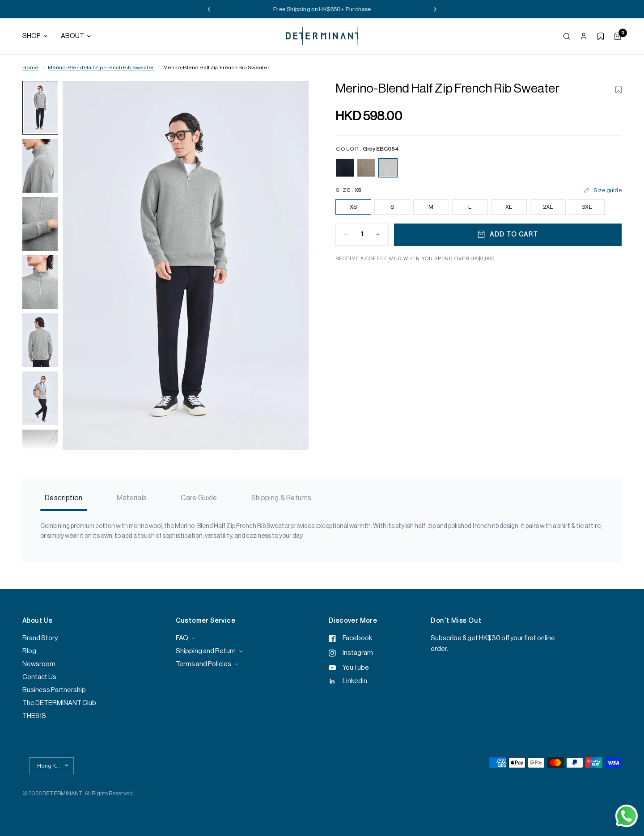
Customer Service (205, 621)
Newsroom (39, 664)
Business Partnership (54, 690)
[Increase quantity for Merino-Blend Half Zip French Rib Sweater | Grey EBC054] (378, 234)
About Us (37, 621)
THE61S (34, 716)
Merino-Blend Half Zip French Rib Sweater (101, 68)
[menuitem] (38, 36)
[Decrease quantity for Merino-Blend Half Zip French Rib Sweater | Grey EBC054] (346, 234)
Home (30, 68)
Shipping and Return (206, 651)
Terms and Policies (203, 664)
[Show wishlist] (601, 36)
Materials (132, 498)
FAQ (182, 638)
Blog (29, 651)
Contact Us (39, 677)
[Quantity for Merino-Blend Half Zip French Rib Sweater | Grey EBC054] (362, 234)
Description (64, 498)
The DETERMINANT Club (59, 703)
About (76, 36)
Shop (35, 36)
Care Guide (199, 498)
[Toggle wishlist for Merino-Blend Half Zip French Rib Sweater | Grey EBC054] (619, 89)
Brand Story (40, 638)
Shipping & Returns (282, 498)
